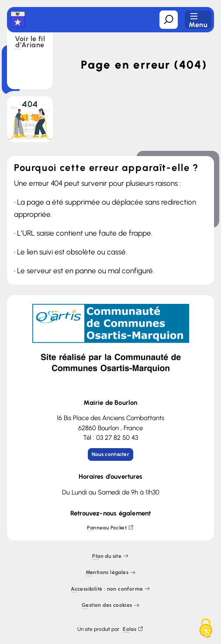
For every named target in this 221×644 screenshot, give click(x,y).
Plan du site (110, 556)
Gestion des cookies (110, 606)
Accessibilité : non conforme (110, 589)
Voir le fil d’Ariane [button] (30, 42)
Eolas (133, 629)
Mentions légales (111, 573)
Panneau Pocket (110, 528)
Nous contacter (110, 454)
